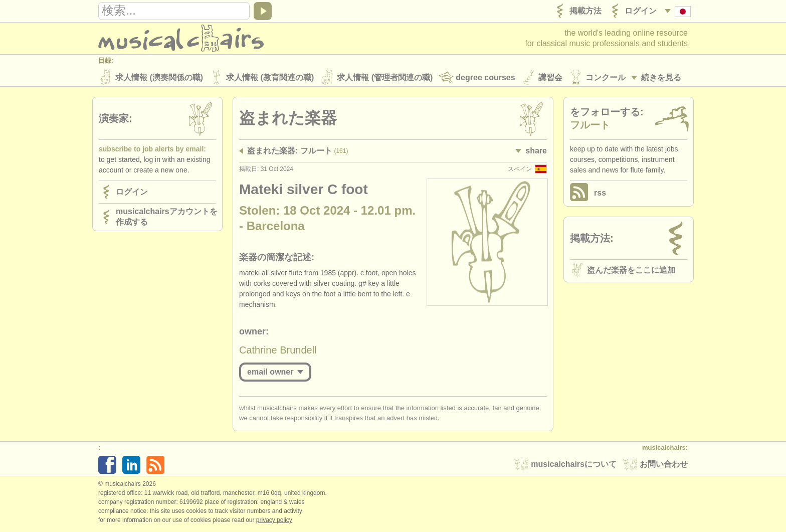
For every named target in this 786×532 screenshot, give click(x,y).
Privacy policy (274, 521)
